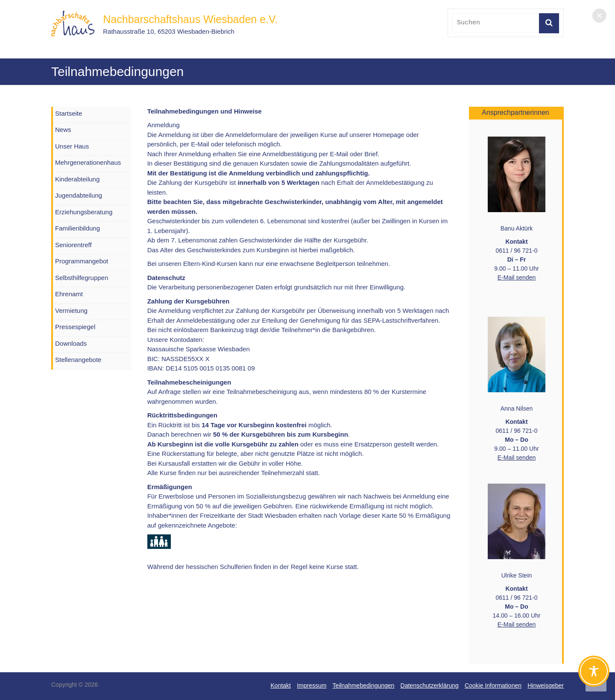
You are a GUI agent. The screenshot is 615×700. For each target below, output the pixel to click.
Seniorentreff (73, 245)
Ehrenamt (69, 294)
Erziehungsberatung (84, 212)
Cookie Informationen (493, 685)
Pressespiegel (75, 327)
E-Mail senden (517, 277)
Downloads (71, 343)
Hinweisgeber (546, 685)
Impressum (312, 685)
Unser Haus (72, 146)
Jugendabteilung (79, 195)
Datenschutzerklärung (430, 685)
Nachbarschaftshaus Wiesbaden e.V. (190, 19)
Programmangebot (82, 261)
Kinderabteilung (77, 179)
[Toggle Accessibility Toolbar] (594, 675)
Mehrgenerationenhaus (88, 162)
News (63, 130)
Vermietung (71, 311)
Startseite (69, 113)
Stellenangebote (78, 360)
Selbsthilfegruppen (82, 278)
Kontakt (281, 685)
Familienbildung (78, 228)
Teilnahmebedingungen (364, 685)
